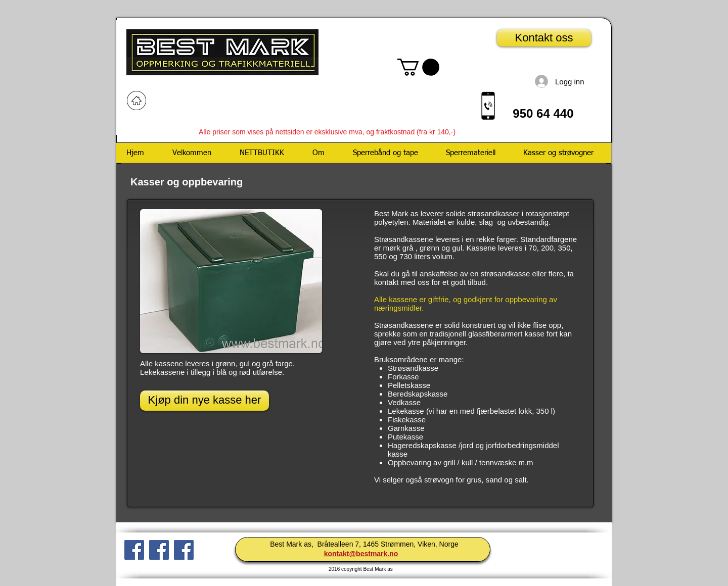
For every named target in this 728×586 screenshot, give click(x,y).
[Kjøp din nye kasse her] (204, 401)
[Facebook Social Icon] (184, 550)
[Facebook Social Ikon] (134, 550)
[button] (418, 67)
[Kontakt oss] (544, 38)
